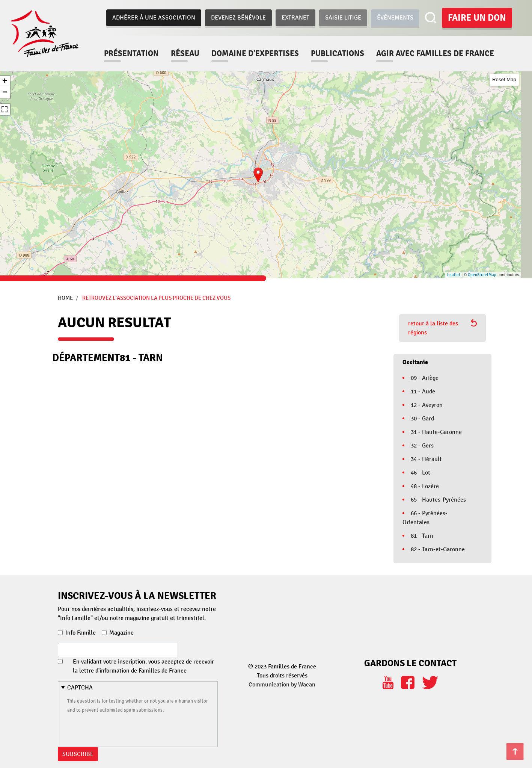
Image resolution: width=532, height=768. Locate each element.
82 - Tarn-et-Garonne (438, 549)
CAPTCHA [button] (80, 688)
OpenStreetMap (482, 275)
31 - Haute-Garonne (436, 432)
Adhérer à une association (154, 18)
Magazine (121, 633)
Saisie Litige (343, 18)
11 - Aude (423, 392)
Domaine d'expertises (255, 53)
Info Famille (81, 633)
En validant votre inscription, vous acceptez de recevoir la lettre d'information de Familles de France (143, 666)
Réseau (185, 53)
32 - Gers (422, 446)
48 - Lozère (425, 486)
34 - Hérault (426, 459)
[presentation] (124, 729)
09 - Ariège (425, 378)
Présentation (131, 53)
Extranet (295, 18)
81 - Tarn (422, 536)
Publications (338, 53)
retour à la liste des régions (442, 328)
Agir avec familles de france (435, 53)
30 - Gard (422, 419)
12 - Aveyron (427, 405)
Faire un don (477, 18)
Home (65, 298)
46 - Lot (420, 473)
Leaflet (454, 275)
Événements (395, 18)
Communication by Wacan (282, 685)
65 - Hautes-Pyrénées (438, 500)
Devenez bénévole (238, 18)
